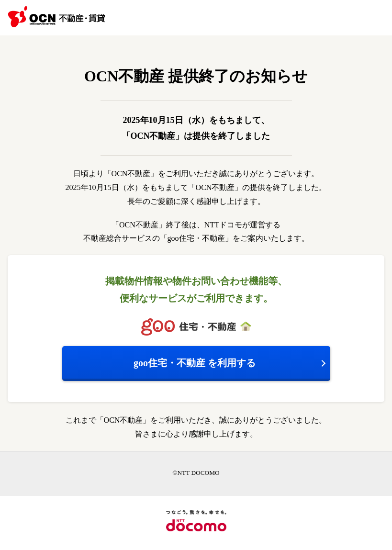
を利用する (195, 363)
